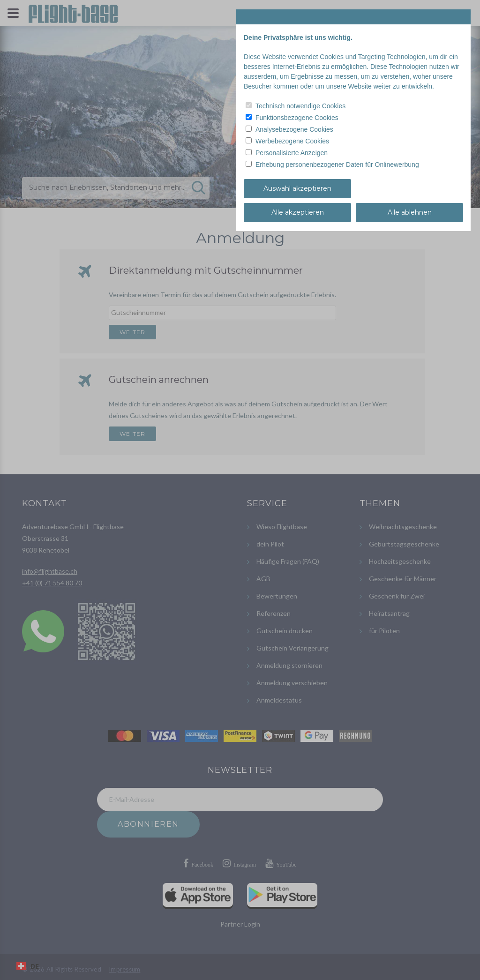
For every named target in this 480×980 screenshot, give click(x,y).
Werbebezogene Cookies (292, 141)
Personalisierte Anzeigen (292, 153)
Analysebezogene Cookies (294, 129)
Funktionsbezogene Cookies (297, 118)
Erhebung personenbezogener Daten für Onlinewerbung (337, 165)
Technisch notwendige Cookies (300, 106)
